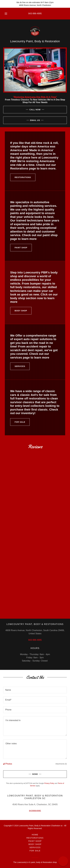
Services (18, 366)
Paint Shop (19, 248)
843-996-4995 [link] (35, 14)
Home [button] (35, 835)
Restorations (21, 177)
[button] (6, 14)
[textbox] (35, 690)
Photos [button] (9, 764)
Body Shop (19, 311)
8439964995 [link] (35, 811)
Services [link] (35, 847)
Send (21, 774)
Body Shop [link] (35, 844)
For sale (18, 422)
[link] (35, 31)
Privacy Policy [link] (49, 783)
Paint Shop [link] (35, 841)
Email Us (22, 120)
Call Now (22, 110)
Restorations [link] (35, 838)
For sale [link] (35, 851)
